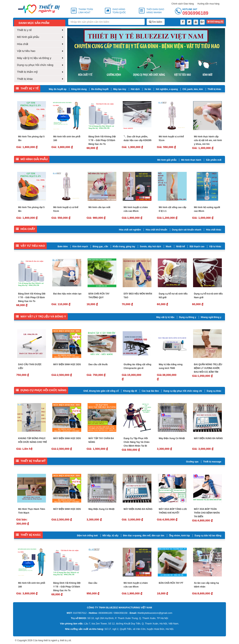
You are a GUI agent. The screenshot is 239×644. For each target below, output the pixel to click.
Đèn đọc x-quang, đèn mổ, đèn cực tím (144, 536)
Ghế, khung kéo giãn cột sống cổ (101, 391)
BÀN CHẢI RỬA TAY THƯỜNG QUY (99, 296)
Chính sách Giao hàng (183, 4)
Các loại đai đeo (150, 391)
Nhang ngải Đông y (211, 317)
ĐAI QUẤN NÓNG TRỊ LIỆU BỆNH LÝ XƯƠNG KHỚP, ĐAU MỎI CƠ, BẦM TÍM (208, 368)
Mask (169, 247)
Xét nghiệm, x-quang (167, 89)
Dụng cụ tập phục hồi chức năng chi (183, 391)
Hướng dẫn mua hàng (208, 4)
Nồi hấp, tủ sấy (110, 536)
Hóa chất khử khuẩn (156, 230)
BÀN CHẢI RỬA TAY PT (171, 583)
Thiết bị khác (25, 79)
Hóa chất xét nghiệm (130, 230)
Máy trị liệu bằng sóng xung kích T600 (171, 366)
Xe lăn (148, 89)
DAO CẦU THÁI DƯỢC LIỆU (30, 366)
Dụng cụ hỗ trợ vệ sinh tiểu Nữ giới (173, 296)
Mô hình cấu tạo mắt (99, 207)
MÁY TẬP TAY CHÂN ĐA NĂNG (101, 440)
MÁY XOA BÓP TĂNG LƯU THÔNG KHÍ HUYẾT (173, 511)
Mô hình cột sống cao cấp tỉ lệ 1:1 (172, 209)
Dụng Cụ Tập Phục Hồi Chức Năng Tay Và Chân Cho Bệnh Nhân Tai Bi (136, 442)
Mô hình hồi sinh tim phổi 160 (67, 138)
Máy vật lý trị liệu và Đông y (34, 58)
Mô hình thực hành (191, 160)
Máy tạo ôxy (120, 89)
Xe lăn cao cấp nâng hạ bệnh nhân (206, 585)
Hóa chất (23, 44)
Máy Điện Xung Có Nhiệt (172, 438)
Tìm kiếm (156, 22)
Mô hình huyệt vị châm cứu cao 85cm (136, 209)
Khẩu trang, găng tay (124, 247)
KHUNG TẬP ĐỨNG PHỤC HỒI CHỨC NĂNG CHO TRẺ (32, 440)
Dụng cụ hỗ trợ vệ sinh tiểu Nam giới (208, 296)
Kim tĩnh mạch (80, 247)
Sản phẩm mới (214, 160)
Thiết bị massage (212, 462)
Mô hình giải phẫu (28, 37)
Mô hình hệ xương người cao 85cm (207, 209)
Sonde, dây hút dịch (150, 247)
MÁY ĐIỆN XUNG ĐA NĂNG (208, 438)
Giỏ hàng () (215, 22)
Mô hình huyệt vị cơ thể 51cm (171, 138)
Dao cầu (93, 583)
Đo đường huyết (100, 89)
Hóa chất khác (214, 230)
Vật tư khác (215, 247)
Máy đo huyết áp (58, 89)
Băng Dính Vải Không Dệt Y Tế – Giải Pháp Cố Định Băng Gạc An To (102, 140)
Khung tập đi (130, 391)
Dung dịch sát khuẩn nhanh (187, 230)
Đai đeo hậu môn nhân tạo (67, 294)
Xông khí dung (79, 89)
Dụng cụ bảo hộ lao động (208, 536)
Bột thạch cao (197, 247)
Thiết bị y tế (24, 30)
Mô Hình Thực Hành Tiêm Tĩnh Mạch (32, 511)
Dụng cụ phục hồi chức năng (35, 65)
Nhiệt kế (180, 247)
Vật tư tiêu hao (26, 51)
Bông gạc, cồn (100, 247)
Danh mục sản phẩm (34, 23)
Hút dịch (135, 89)
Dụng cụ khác (214, 391)
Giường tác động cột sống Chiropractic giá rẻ (137, 366)
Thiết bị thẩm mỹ (27, 72)
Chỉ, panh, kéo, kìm (193, 89)
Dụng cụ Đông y (188, 317)
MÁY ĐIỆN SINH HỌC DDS (67, 364)
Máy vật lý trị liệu (165, 317)
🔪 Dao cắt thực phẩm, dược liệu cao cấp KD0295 (138, 138)
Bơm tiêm (63, 247)
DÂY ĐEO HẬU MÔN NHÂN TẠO (138, 296)
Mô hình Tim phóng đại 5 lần (31, 138)
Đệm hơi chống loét (87, 536)
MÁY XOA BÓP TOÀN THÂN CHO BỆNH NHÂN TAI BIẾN (207, 513)
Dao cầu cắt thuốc (98, 364)
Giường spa (192, 462)
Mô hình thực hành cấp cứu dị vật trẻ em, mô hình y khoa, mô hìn (208, 140)
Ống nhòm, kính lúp (179, 536)
